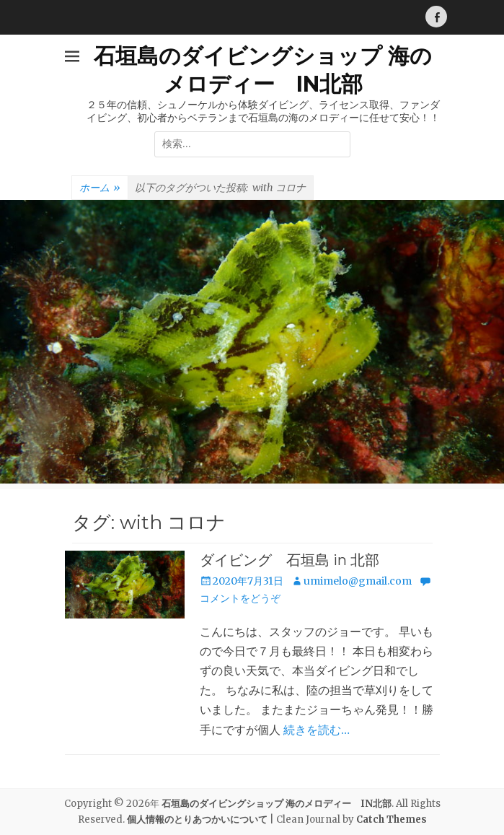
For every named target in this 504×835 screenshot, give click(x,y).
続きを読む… (317, 730)
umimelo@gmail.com (358, 581)
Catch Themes (392, 819)
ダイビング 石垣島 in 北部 (289, 560)
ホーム (100, 188)
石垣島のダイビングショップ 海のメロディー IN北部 (277, 804)
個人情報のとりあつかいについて (197, 819)
